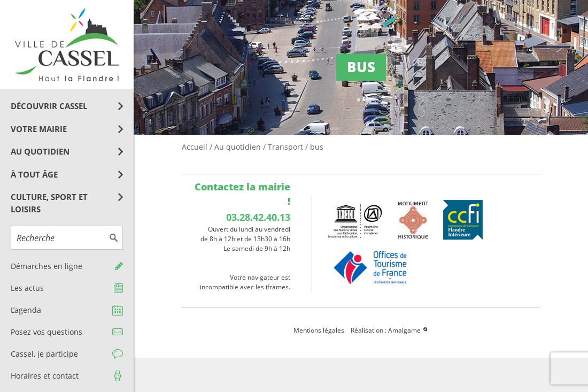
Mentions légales (319, 330)
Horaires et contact (45, 376)
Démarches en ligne (47, 266)
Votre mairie (39, 129)
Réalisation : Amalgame (390, 330)
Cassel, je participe (44, 354)
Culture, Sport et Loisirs (49, 203)
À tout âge (34, 174)
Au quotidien (40, 151)
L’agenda (26, 310)
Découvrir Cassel (49, 106)
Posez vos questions (47, 332)
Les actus (27, 288)
